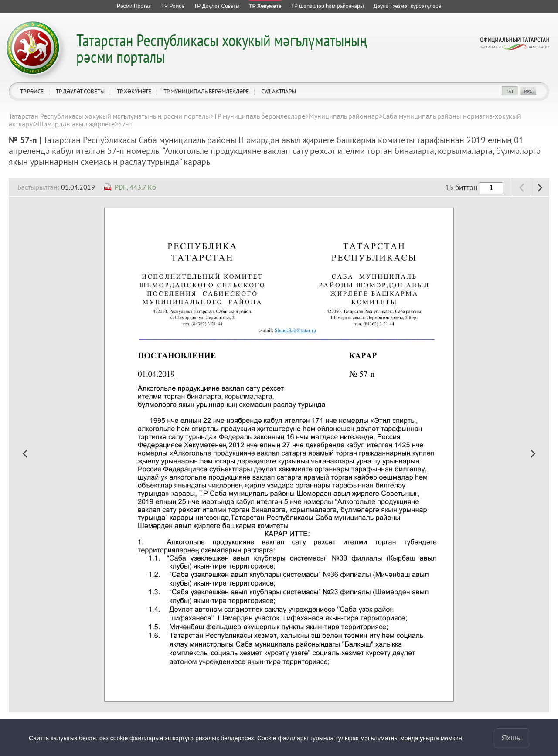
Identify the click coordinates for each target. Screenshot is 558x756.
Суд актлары (279, 91)
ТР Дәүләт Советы (80, 91)
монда (409, 738)
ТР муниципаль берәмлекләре (206, 91)
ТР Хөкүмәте (134, 91)
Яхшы (512, 738)
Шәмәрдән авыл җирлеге (76, 124)
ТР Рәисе (32, 91)
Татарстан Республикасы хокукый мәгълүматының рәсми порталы (222, 48)
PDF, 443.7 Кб (135, 187)
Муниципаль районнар (344, 116)
